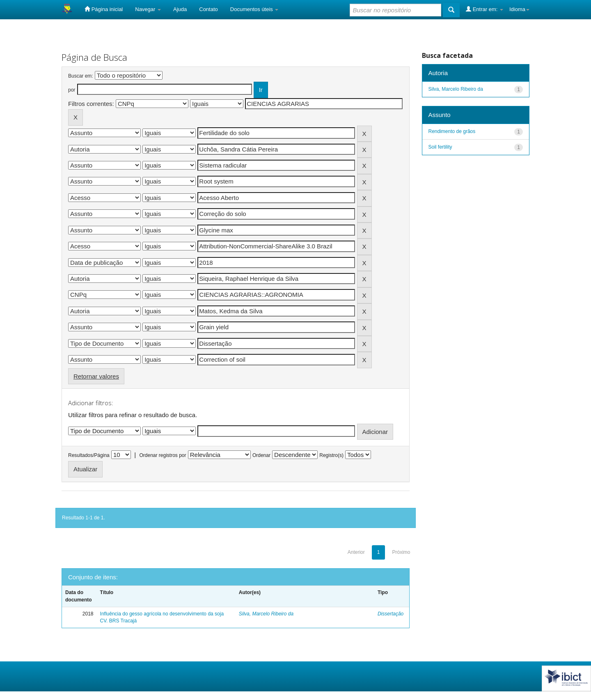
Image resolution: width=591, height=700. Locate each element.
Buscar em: (81, 76)
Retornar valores (96, 376)
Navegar (148, 9)
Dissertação (391, 614)
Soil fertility (440, 147)
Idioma (519, 9)
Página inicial (104, 9)
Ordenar (261, 455)
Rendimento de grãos (452, 131)
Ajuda (180, 9)
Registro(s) (331, 455)
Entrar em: (484, 9)
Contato (208, 9)
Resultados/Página (89, 455)
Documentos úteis (254, 9)
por (72, 90)
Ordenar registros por (163, 455)
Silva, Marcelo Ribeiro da (266, 614)
